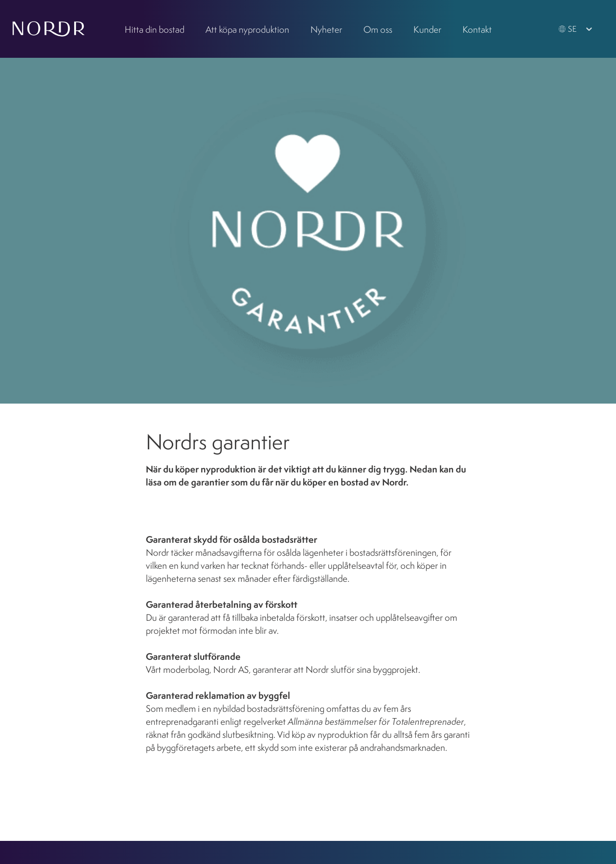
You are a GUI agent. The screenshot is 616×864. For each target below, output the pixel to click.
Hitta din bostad (154, 29)
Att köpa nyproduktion (247, 29)
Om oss (378, 29)
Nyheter (326, 29)
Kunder (427, 29)
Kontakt (477, 29)
